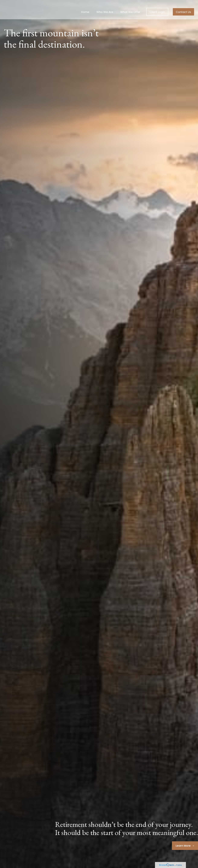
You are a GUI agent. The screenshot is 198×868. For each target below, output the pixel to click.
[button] (85, 7)
